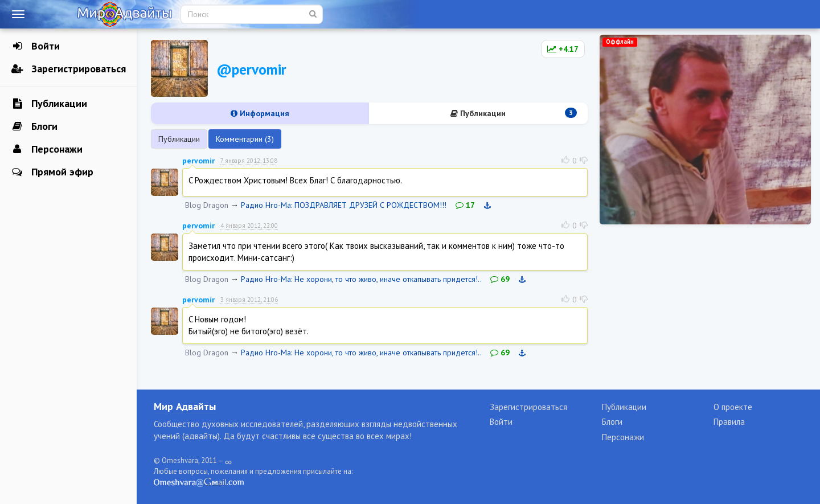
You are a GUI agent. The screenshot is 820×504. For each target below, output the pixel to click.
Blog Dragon (207, 205)
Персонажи (47, 149)
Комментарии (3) (245, 139)
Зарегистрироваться (69, 69)
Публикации (49, 104)
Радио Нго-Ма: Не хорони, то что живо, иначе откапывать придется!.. (361, 279)
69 (500, 279)
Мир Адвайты (185, 406)
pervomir (198, 161)
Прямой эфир (52, 172)
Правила (729, 422)
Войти (36, 46)
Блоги (34, 126)
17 (465, 205)
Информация (260, 113)
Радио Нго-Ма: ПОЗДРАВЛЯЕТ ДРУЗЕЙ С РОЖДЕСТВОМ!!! (344, 205)
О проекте (733, 407)
